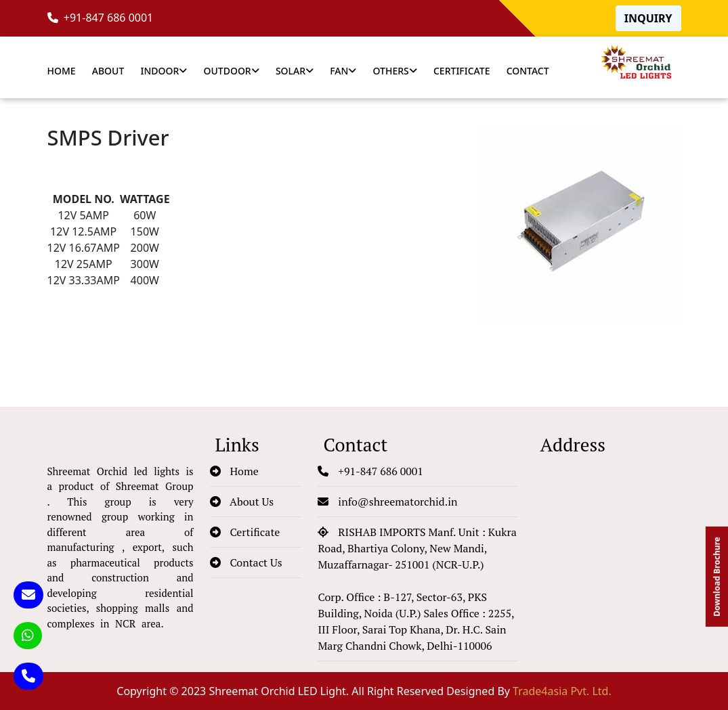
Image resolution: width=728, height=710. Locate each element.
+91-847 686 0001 (101, 18)
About (108, 71)
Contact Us (246, 562)
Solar (295, 71)
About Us (242, 502)
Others (395, 71)
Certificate (462, 71)
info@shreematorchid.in (387, 502)
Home (62, 71)
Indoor (164, 71)
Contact (528, 71)
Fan (343, 71)
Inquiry (648, 18)
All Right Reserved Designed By (481, 691)
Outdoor (232, 71)
